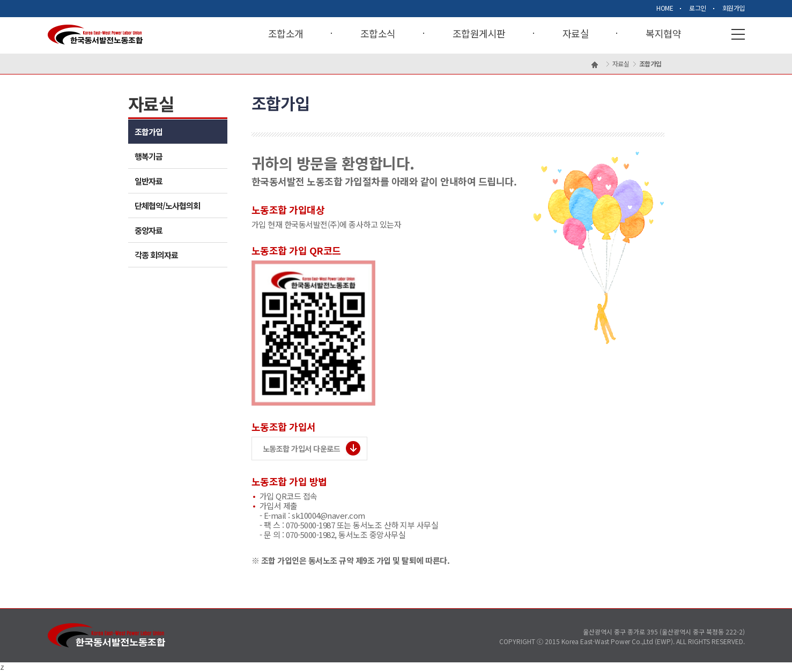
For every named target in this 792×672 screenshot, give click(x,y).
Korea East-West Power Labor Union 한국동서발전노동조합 (95, 35)
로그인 (698, 8)
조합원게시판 (479, 34)
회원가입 (734, 8)
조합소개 (286, 34)
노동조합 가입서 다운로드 (302, 449)
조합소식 (378, 34)
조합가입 (149, 132)
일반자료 (149, 181)
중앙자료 (149, 230)
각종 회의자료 (156, 255)
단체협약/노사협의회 (167, 206)
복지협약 (663, 34)
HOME (665, 8)
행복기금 (149, 156)
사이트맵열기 (738, 34)
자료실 (576, 34)
